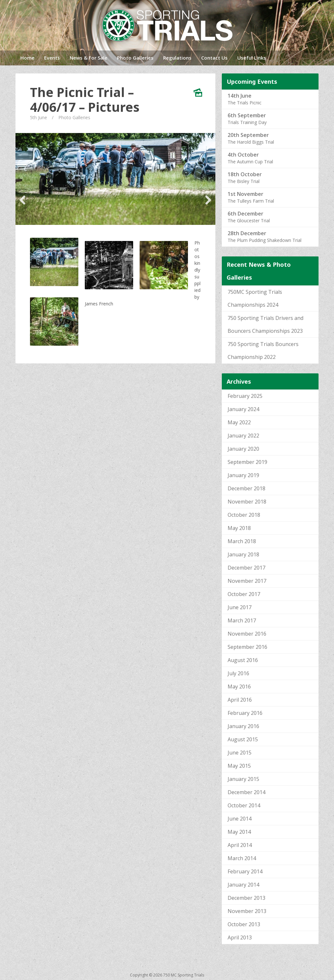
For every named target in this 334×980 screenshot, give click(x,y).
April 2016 (240, 700)
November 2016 (247, 634)
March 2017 (242, 620)
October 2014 (244, 805)
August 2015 (243, 739)
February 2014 (245, 871)
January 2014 (243, 885)
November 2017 (247, 581)
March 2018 (242, 541)
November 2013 (247, 911)
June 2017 (240, 607)
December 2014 (246, 792)
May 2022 (239, 422)
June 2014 (240, 819)
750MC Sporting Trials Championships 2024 (255, 298)
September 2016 (247, 647)
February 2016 (245, 713)
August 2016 (243, 660)
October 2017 (244, 594)
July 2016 (238, 673)
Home (27, 58)
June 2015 (240, 753)
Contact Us (214, 58)
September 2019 (247, 462)
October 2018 (244, 515)
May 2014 (239, 832)
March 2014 (242, 858)
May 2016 (239, 687)
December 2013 (246, 898)
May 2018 (239, 528)
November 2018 (247, 502)
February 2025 (245, 396)
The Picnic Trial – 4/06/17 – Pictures (85, 100)
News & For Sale (88, 58)
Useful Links (252, 58)
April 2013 (240, 937)
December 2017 (246, 568)
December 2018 (246, 488)
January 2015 (243, 779)
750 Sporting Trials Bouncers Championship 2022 (263, 351)
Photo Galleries (135, 58)
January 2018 (243, 554)
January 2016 (243, 726)
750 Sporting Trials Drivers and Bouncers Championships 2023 (265, 324)
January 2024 (243, 409)
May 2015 (239, 766)
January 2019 (243, 475)
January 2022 (243, 436)
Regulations (177, 58)
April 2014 (240, 845)
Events (52, 58)
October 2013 (244, 924)
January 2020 (243, 449)
